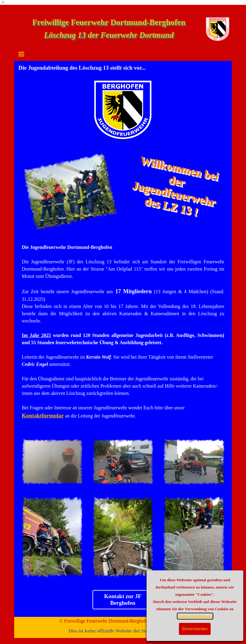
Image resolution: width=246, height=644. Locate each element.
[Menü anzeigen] (21, 54)
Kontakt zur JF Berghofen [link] (123, 600)
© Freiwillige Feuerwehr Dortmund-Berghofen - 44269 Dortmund (123, 621)
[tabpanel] (123, 335)
